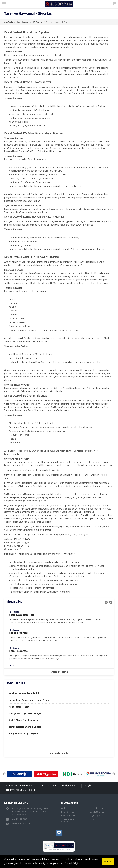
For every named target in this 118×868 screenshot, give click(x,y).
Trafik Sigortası (96, 808)
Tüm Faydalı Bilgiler (59, 753)
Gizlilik (33, 790)
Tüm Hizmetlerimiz (59, 672)
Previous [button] (4, 774)
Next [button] (114, 774)
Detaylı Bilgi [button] (71, 863)
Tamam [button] (108, 861)
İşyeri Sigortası (68, 812)
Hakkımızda (26, 786)
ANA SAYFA (12, 786)
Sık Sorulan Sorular (47, 786)
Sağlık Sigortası (97, 816)
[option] (59, 618)
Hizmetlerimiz (23, 22)
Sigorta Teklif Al (16, 790)
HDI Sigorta (37, 22)
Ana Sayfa (9, 22)
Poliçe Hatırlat (71, 786)
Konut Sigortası (68, 816)
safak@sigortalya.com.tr (22, 824)
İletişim (87, 786)
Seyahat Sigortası (97, 812)
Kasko (64, 808)
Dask (92, 819)
